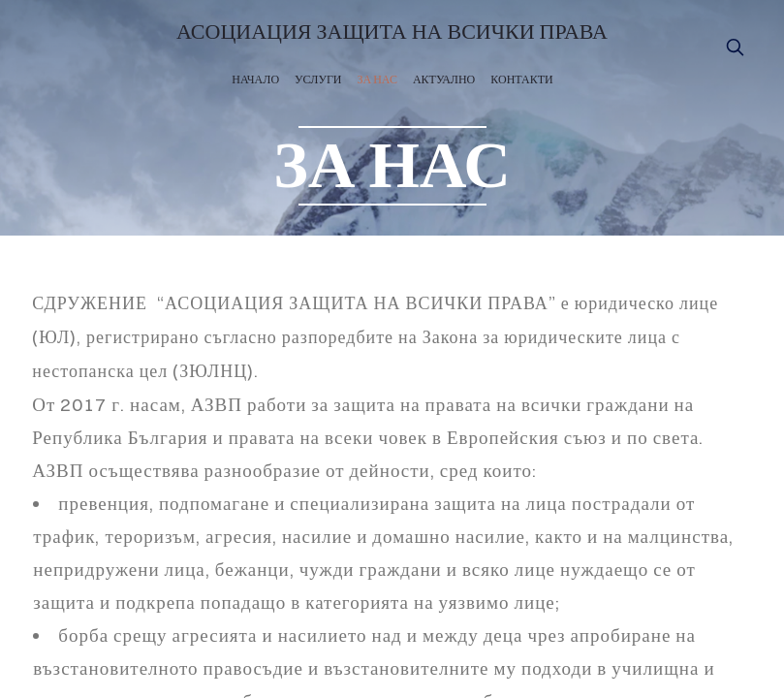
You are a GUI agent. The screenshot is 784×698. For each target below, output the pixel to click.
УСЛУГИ (318, 79)
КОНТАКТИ (521, 79)
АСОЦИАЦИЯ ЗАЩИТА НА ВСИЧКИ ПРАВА (392, 32)
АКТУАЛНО (444, 79)
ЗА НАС (377, 79)
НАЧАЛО (255, 79)
